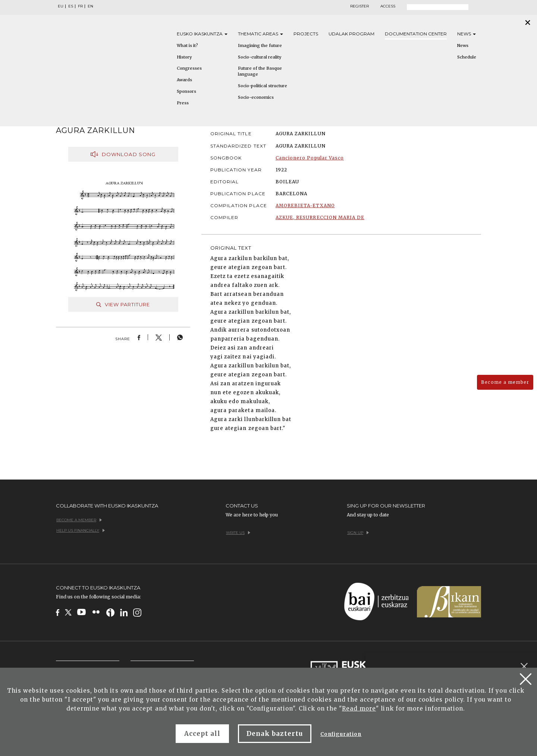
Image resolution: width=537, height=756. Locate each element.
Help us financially (81, 530)
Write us (238, 533)
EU (61, 6)
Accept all (202, 734)
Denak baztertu (275, 734)
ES (71, 6)
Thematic (260, 34)
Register (359, 6)
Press (183, 103)
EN (90, 6)
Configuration (341, 734)
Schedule (467, 57)
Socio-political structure (263, 86)
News (467, 34)
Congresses (189, 68)
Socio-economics (256, 97)
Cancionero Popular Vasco (310, 158)
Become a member (505, 382)
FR (80, 6)
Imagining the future (260, 45)
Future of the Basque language (260, 71)
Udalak (351, 34)
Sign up (358, 533)
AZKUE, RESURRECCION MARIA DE (320, 217)
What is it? (187, 45)
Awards (184, 80)
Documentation (416, 34)
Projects (306, 34)
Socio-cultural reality (260, 57)
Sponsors (186, 91)
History (184, 57)
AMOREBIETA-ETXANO (305, 205)
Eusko (202, 34)
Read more (359, 708)
